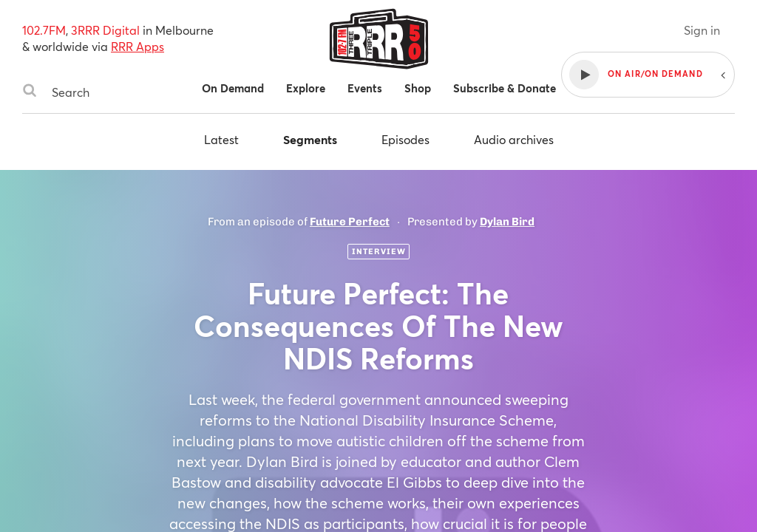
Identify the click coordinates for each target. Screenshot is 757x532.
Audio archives (514, 139)
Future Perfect (350, 222)
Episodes (405, 139)
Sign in (702, 30)
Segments (310, 139)
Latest (221, 139)
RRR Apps (138, 46)
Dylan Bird (507, 222)
